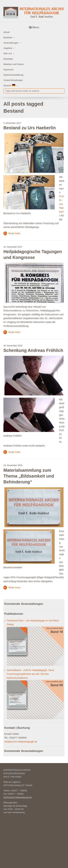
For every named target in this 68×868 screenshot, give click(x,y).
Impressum (8, 70)
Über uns (8, 53)
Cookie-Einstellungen (13, 80)
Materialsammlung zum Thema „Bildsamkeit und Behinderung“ (29, 476)
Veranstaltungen (11, 43)
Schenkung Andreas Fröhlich (33, 350)
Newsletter (8, 59)
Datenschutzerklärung (13, 75)
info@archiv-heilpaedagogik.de (21, 742)
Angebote (8, 48)
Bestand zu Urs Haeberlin (30, 128)
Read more (14, 233)
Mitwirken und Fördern (14, 64)
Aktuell (6, 32)
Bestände (8, 38)
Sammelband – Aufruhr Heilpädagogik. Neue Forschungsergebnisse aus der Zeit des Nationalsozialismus (30, 674)
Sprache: (9, 85)
